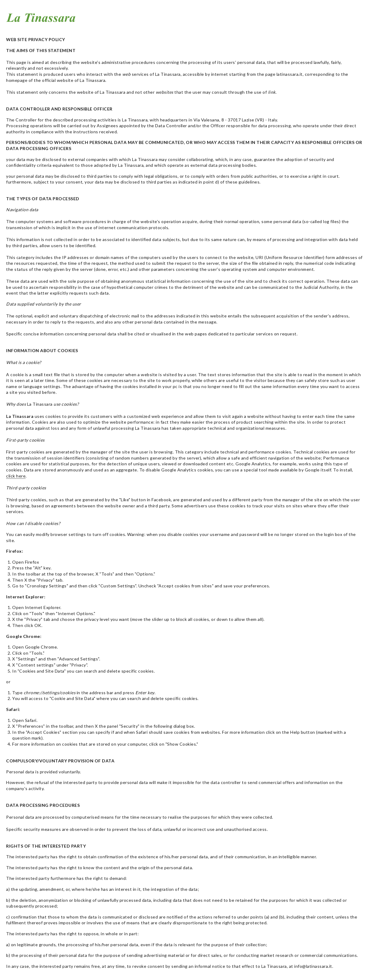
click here (16, 476)
